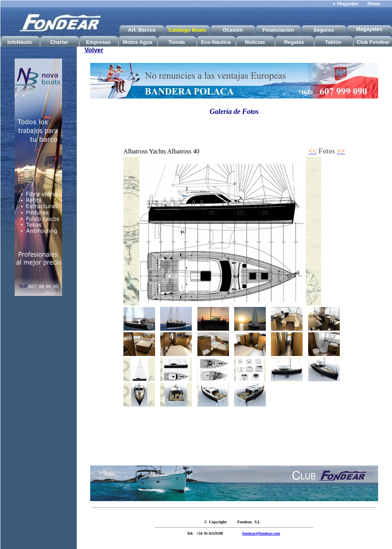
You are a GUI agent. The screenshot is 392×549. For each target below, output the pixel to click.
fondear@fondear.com (261, 533)
